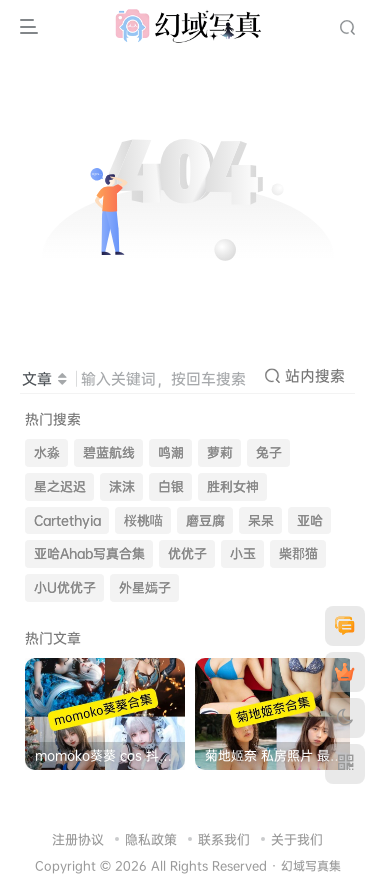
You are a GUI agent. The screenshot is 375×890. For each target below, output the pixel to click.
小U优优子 (65, 587)
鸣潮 (171, 452)
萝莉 (220, 452)
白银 (171, 486)
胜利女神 (233, 486)
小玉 (243, 553)
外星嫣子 (145, 587)
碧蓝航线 (109, 452)
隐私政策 (151, 839)
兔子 (269, 452)
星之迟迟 (60, 486)
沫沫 (122, 486)
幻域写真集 (311, 866)
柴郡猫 (298, 553)
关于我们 (297, 839)
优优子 (187, 553)
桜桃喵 (143, 520)
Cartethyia (67, 520)
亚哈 (310, 520)
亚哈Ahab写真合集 (89, 553)
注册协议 (78, 839)
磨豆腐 (205, 520)
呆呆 (261, 520)
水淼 (47, 452)
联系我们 (224, 839)
